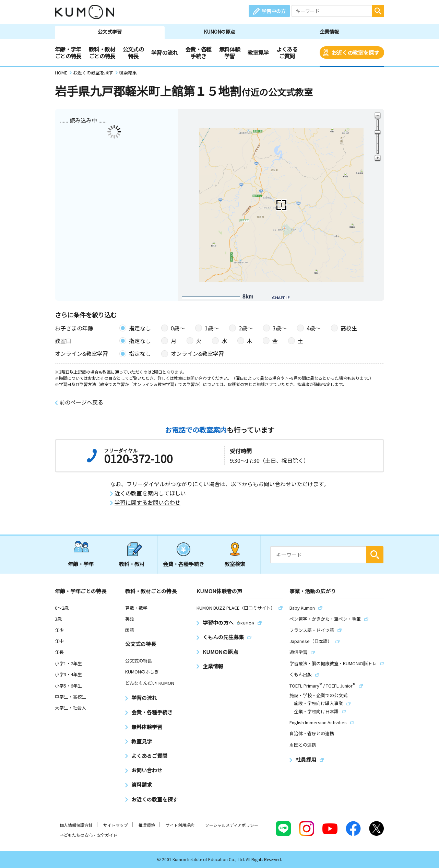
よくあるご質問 (287, 52)
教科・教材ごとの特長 (102, 52)
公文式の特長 (133, 52)
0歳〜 (178, 328)
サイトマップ (116, 825)
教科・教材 (132, 564)
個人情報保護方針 (76, 825)
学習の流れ (164, 52)
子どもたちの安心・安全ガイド (88, 835)
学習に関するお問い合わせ (147, 502)
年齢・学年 (81, 564)
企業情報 (329, 32)
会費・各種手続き (198, 52)
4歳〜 (314, 328)
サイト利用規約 (180, 825)
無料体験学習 (230, 52)
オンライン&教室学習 (197, 353)
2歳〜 (246, 328)
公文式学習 (110, 32)
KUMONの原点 (219, 32)
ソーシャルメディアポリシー (232, 825)
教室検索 (235, 564)
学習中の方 (274, 11)
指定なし (140, 328)
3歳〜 (280, 328)
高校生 (349, 328)
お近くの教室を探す (355, 52)
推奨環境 (147, 825)
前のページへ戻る (81, 402)
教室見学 (258, 52)
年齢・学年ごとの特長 (68, 52)
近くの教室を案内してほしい (150, 493)
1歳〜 (212, 328)
